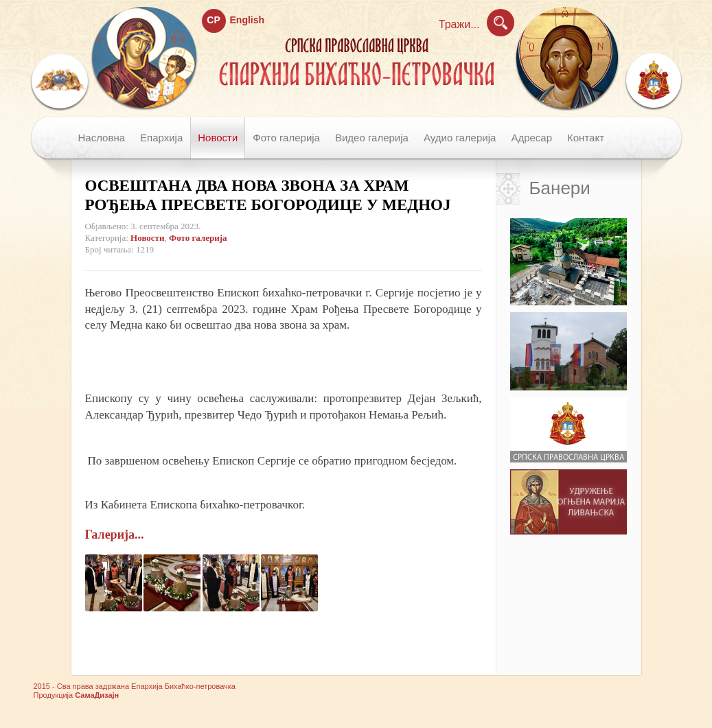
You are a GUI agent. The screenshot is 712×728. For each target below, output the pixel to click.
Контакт (586, 138)
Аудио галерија (460, 138)
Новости (218, 138)
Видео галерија (372, 138)
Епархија (161, 138)
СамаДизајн (97, 695)
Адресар (531, 138)
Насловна (102, 138)
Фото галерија (286, 138)
